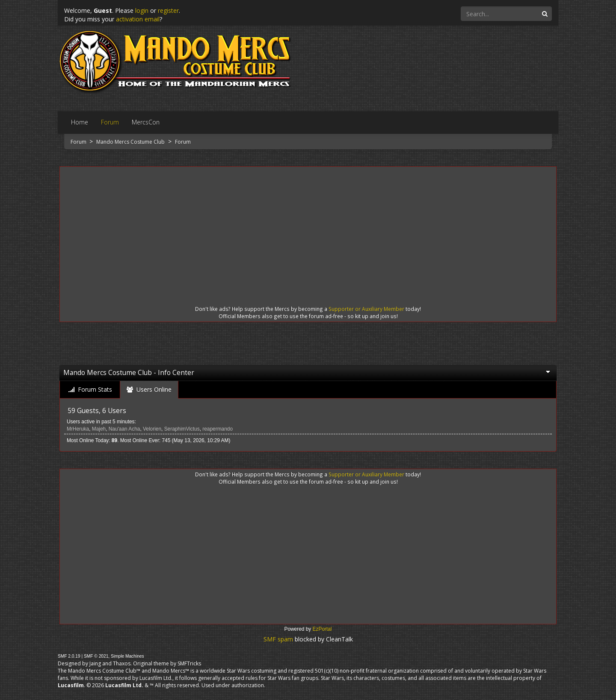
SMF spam (278, 639)
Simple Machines (127, 656)
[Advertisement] (308, 228)
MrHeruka (78, 429)
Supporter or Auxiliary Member (366, 309)
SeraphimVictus (182, 429)
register (168, 10)
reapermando (218, 429)
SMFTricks (189, 663)
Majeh (99, 429)
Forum (79, 142)
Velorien (152, 429)
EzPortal (322, 629)
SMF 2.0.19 (69, 656)
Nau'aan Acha (124, 429)
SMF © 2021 (96, 656)
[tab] (90, 390)
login (142, 10)
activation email (138, 19)
